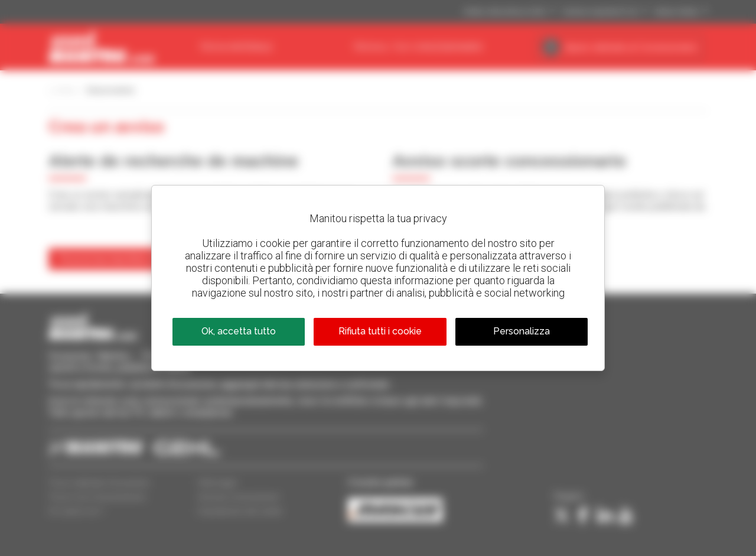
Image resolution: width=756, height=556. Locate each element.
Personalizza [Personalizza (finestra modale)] (522, 331)
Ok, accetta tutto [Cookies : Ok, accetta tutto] (239, 331)
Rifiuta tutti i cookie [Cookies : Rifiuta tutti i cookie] (380, 331)
